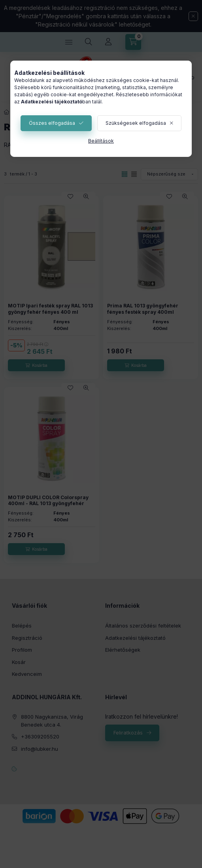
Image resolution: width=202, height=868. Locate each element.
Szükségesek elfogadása (136, 123)
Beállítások (101, 141)
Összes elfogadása (52, 123)
